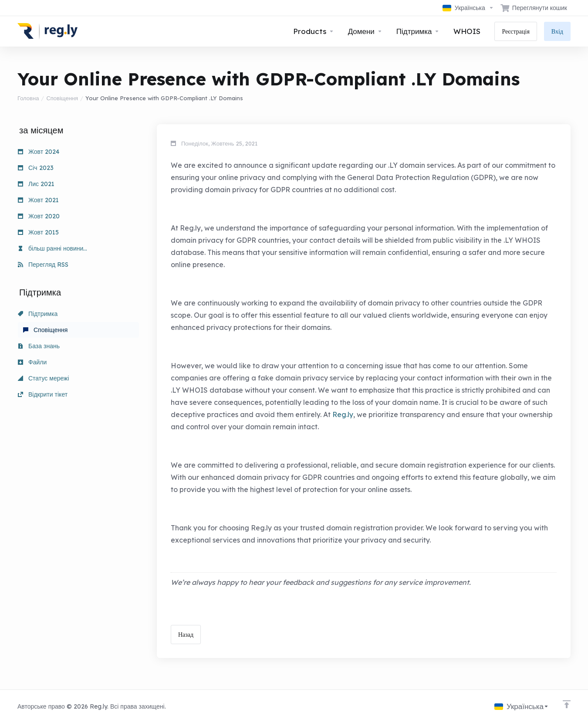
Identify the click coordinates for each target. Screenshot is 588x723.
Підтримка (38, 314)
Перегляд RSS (43, 265)
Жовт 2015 (38, 232)
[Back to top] (567, 704)
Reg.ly (343, 414)
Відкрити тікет (43, 394)
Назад (186, 635)
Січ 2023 (36, 168)
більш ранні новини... (52, 248)
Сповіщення (62, 98)
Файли (32, 362)
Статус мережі (44, 378)
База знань (39, 346)
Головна (28, 98)
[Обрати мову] (468, 8)
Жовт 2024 (39, 152)
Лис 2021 (36, 184)
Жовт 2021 (38, 200)
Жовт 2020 (39, 216)
